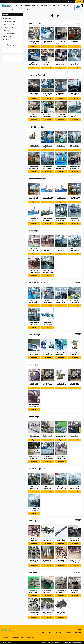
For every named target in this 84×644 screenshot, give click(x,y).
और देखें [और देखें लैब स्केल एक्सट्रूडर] (78, 417)
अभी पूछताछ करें (34, 46)
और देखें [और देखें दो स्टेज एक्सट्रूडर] (78, 231)
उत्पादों (21, 6)
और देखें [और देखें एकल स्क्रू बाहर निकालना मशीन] (78, 75)
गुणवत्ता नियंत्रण (44, 6)
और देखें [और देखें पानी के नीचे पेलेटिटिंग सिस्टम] (78, 127)
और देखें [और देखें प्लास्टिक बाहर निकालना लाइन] (78, 179)
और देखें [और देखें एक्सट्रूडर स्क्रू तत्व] (78, 521)
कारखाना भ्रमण (35, 6)
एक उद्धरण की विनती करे (63, 6)
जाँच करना (79, 2)
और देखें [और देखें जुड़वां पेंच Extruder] (78, 23)
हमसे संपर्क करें (52, 6)
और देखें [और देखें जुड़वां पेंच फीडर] (78, 365)
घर (17, 6)
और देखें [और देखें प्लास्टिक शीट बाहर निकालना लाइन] (78, 283)
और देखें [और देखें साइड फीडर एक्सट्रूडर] (78, 335)
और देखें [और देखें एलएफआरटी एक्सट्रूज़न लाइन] (78, 469)
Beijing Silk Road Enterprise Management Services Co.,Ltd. (63, 642)
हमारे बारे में (27, 6)
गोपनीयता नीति (4, 642)
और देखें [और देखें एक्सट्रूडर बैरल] (78, 573)
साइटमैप (10, 642)
